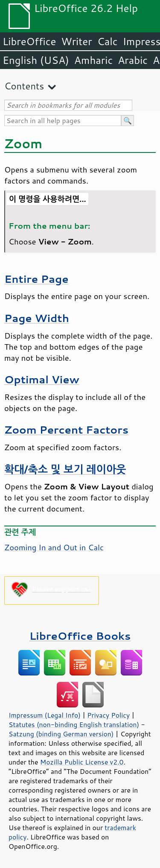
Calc (108, 41)
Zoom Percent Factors (66, 430)
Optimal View (42, 379)
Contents (24, 86)
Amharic (93, 60)
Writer (76, 41)
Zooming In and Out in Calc (54, 547)
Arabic (133, 60)
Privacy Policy (108, 715)
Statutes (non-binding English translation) (74, 724)
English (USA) (36, 60)
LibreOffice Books (80, 636)
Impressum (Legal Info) (45, 715)
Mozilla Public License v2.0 (82, 762)
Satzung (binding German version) (61, 734)
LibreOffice (29, 41)
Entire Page (36, 279)
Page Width (37, 318)
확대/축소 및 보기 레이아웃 (65, 469)
